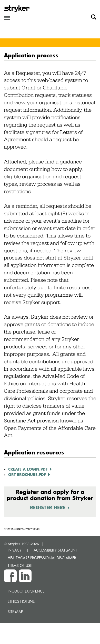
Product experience (26, 591)
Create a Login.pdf (28, 469)
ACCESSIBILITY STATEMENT (55, 550)
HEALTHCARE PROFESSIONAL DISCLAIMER (42, 558)
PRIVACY (15, 550)
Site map (15, 612)
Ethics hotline (21, 601)
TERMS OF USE (20, 565)
